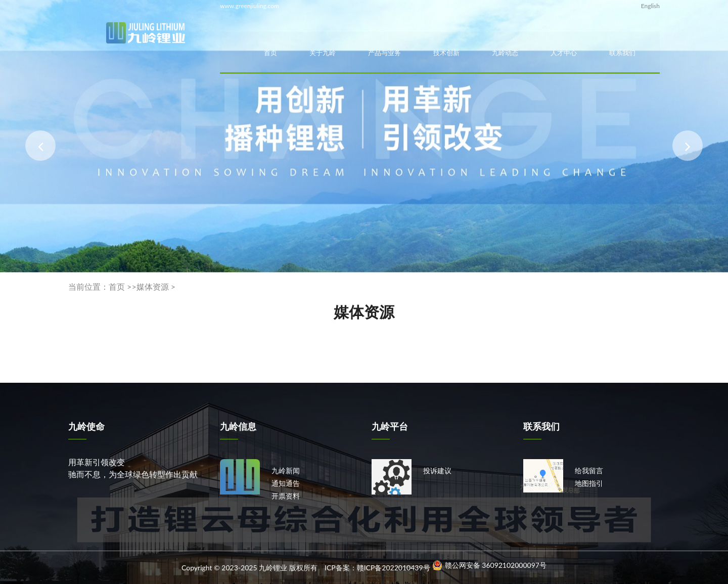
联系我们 (622, 53)
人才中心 (564, 53)
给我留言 (589, 470)
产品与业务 (384, 53)
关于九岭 (323, 53)
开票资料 (286, 496)
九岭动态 (505, 53)
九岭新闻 (286, 470)
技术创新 (446, 53)
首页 (270, 53)
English (650, 6)
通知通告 (286, 483)
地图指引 (589, 483)
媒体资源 (153, 286)
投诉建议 (437, 470)
